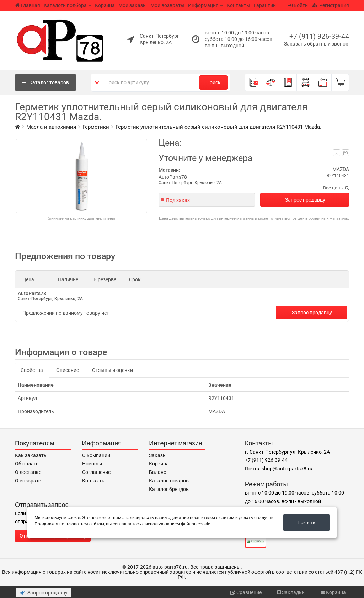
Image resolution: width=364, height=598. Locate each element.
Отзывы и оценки (113, 370)
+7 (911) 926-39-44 (319, 36)
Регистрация (331, 5)
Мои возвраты (167, 5)
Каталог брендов (169, 489)
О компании (96, 455)
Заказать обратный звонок (316, 44)
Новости (92, 464)
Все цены (336, 188)
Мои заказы (133, 5)
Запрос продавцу (305, 200)
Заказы (158, 455)
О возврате (28, 481)
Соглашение (96, 472)
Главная (28, 5)
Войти (298, 5)
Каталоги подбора (65, 5)
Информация (203, 5)
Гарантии (265, 5)
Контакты (239, 5)
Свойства (32, 370)
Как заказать (31, 455)
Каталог (45, 82)
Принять (306, 523)
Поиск (213, 82)
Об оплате (27, 464)
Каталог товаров (169, 481)
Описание (68, 370)
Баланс (157, 472)
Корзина (105, 5)
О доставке (28, 472)
